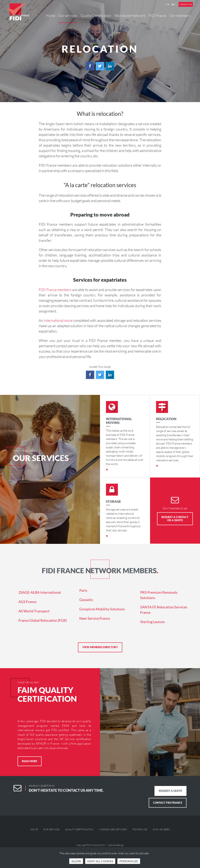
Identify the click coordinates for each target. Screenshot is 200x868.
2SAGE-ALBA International (40, 592)
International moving (119, 421)
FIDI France (158, 15)
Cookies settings (116, 845)
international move (58, 320)
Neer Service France (95, 618)
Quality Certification (96, 15)
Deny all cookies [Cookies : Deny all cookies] (100, 861)
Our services (68, 15)
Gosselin (86, 600)
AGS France (27, 602)
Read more (30, 761)
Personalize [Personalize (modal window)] (129, 861)
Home (50, 15)
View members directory (100, 647)
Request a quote (170, 791)
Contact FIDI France (168, 803)
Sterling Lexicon (152, 622)
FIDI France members (55, 290)
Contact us (186, 4)
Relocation (166, 419)
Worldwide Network (130, 15)
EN (173, 4)
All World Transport (34, 611)
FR (168, 4)
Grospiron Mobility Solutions (102, 609)
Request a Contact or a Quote (175, 519)
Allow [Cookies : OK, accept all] (76, 861)
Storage (113, 501)
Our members (180, 15)
